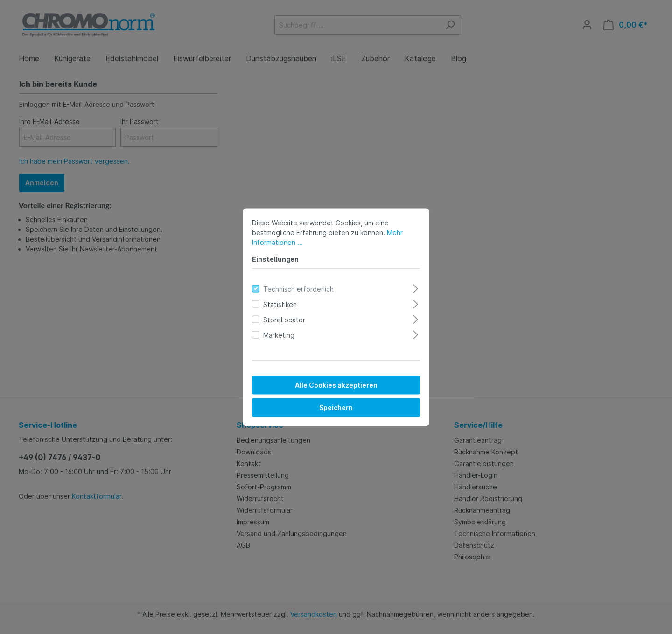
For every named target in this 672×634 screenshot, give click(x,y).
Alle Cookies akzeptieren (336, 385)
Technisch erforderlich (298, 289)
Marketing (279, 335)
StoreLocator (284, 319)
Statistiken (280, 304)
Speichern (336, 407)
